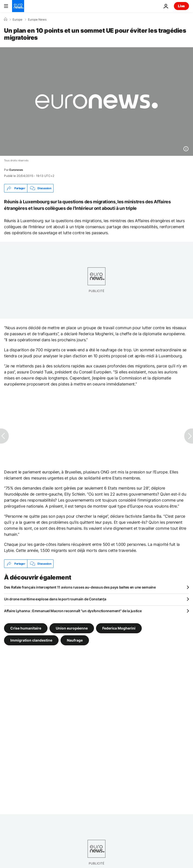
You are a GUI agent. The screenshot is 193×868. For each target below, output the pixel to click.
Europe (17, 20)
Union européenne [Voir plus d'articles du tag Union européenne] (72, 628)
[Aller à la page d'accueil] (18, 6)
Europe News (37, 20)
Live (181, 6)
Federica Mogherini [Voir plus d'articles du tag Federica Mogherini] (119, 628)
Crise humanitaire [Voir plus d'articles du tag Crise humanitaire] (26, 628)
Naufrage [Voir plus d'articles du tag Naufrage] (75, 640)
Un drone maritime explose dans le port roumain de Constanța (55, 599)
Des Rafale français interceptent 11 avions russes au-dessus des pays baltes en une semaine (80, 587)
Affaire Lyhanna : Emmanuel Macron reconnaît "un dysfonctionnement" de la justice (73, 611)
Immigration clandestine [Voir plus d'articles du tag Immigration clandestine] (31, 640)
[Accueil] (6, 19)
